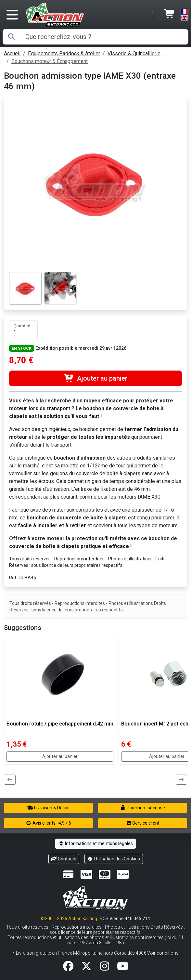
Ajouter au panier (95, 378)
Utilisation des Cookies (114, 859)
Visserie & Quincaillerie (134, 53)
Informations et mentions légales (96, 843)
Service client (143, 823)
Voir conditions (163, 953)
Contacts (64, 859)
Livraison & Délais (48, 808)
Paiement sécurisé (143, 808)
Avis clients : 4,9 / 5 (48, 823)
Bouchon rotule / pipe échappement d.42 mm (60, 724)
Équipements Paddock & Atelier (64, 53)
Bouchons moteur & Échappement (50, 61)
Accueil (12, 53)
